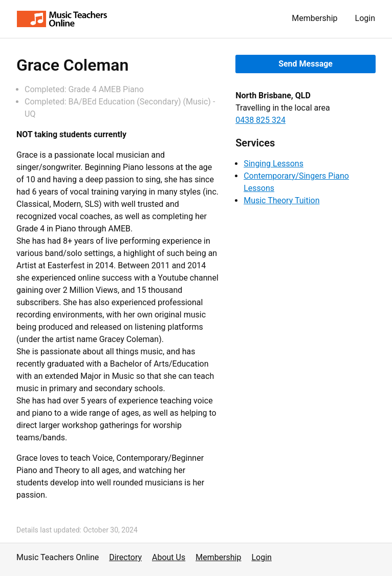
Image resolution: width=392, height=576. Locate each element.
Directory (125, 557)
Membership (314, 18)
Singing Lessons (274, 164)
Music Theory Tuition (281, 200)
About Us (169, 557)
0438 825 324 (260, 120)
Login (365, 18)
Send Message (306, 64)
